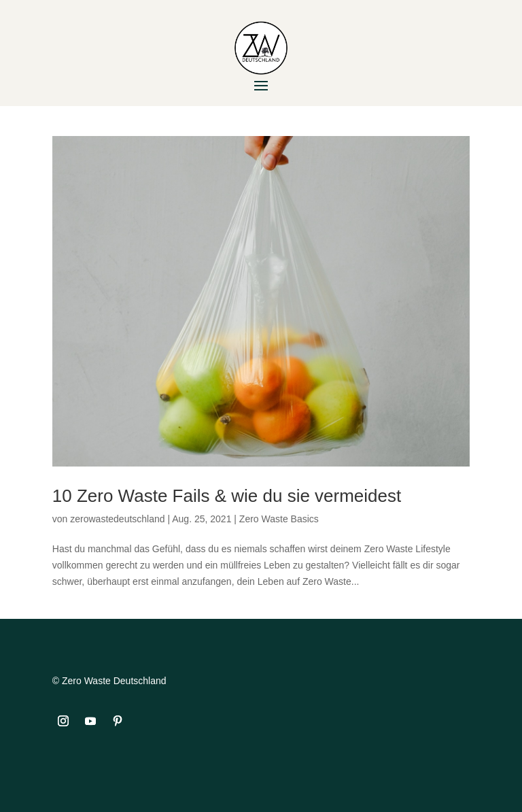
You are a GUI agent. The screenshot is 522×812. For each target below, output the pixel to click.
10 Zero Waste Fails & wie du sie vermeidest (227, 496)
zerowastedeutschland (117, 519)
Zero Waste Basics (279, 519)
